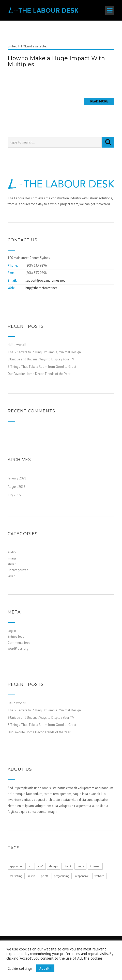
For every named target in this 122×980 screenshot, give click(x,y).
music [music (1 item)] (32, 876)
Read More (99, 101)
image (12, 558)
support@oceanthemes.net (45, 280)
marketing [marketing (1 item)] (16, 876)
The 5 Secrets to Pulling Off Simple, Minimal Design (44, 352)
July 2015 (14, 495)
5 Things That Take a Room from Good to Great (42, 367)
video (12, 576)
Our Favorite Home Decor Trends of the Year (39, 374)
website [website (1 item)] (99, 876)
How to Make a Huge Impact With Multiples (56, 61)
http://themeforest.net (41, 288)
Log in (12, 631)
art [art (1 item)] (31, 866)
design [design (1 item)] (54, 866)
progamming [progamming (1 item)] (62, 876)
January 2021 (17, 478)
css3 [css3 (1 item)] (41, 866)
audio (12, 552)
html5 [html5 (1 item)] (67, 866)
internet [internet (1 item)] (95, 866)
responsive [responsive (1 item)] (82, 876)
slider (12, 564)
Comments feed (19, 643)
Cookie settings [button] (20, 969)
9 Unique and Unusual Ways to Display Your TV (41, 359)
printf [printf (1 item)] (44, 876)
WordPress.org (18, 649)
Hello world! (17, 345)
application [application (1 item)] (17, 866)
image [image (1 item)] (80, 866)
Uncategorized (18, 570)
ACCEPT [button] (45, 968)
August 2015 (17, 487)
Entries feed (16, 637)
